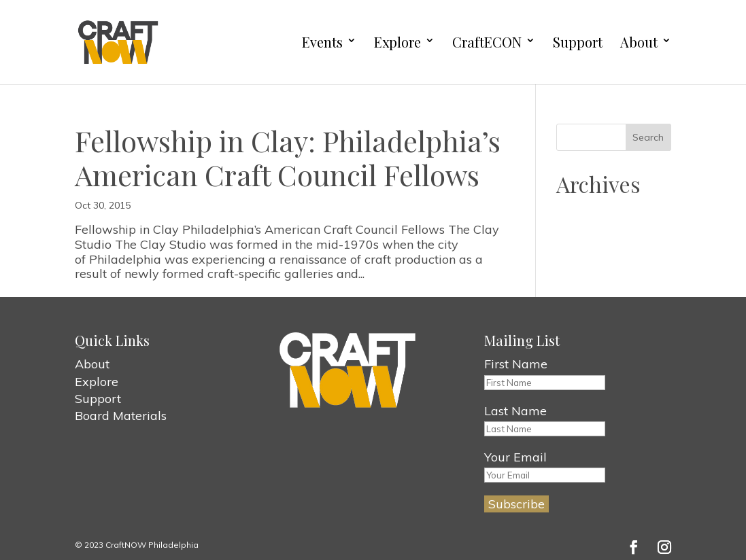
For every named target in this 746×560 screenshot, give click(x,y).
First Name (516, 364)
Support (578, 42)
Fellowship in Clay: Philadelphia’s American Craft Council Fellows (288, 158)
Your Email (515, 457)
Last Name (515, 411)
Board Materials (121, 416)
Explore (397, 42)
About (639, 42)
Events (322, 42)
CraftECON (487, 42)
